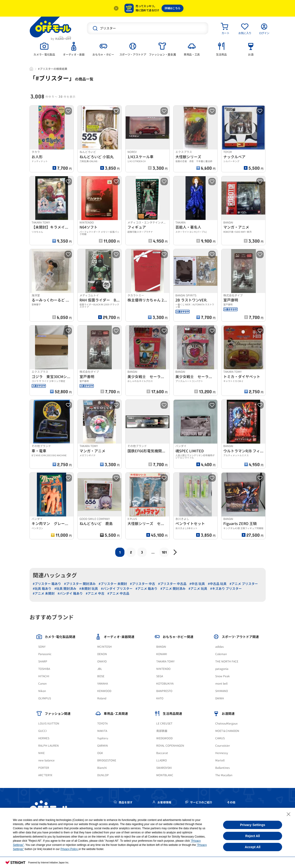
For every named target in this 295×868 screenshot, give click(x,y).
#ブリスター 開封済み (80, 584)
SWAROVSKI (164, 768)
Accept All (253, 847)
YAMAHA (103, 684)
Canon (42, 684)
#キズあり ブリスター (226, 589)
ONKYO (102, 661)
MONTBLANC (165, 775)
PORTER (44, 768)
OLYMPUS (45, 698)
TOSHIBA (44, 669)
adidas (220, 647)
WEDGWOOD (164, 738)
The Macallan (224, 775)
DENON (102, 654)
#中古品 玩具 (217, 584)
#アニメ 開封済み (173, 589)
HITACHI (44, 676)
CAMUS (220, 738)
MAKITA (102, 731)
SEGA (160, 676)
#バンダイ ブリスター (117, 589)
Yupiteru (103, 738)
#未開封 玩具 (89, 589)
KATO (160, 698)
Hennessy (222, 753)
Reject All (252, 836)
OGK (100, 753)
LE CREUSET (164, 723)
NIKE (41, 753)
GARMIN (103, 746)
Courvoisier (223, 746)
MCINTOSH (105, 647)
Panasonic (45, 654)
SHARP (43, 661)
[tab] (44, 49)
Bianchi (102, 768)
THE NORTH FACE (227, 661)
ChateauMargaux (226, 723)
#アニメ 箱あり (146, 589)
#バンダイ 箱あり (70, 593)
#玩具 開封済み (65, 589)
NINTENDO (163, 669)
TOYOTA (102, 723)
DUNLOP (103, 775)
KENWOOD (104, 691)
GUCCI (43, 731)
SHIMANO (222, 691)
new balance (46, 760)
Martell (220, 760)
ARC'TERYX (45, 775)
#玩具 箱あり (42, 589)
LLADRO (162, 760)
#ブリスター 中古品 (172, 584)
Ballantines (223, 768)
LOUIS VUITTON (49, 723)
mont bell (221, 684)
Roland (102, 698)
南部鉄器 (162, 731)
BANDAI (161, 647)
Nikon (42, 691)
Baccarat (162, 753)
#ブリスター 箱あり (47, 584)
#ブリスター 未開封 (113, 584)
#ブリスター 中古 (143, 584)
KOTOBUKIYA (165, 684)
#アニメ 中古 (95, 593)
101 (164, 552)
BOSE (101, 676)
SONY (42, 647)
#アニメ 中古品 (118, 593)
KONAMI (162, 654)
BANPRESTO (164, 691)
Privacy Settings (253, 825)
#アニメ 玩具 (198, 589)
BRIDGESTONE (107, 760)
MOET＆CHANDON (227, 731)
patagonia (222, 669)
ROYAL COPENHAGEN (170, 746)
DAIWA (220, 698)
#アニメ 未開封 (44, 593)
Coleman (221, 654)
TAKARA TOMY (165, 661)
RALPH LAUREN (49, 746)
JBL (100, 669)
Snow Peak (223, 676)
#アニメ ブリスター (244, 584)
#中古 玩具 (197, 584)
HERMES (44, 738)
